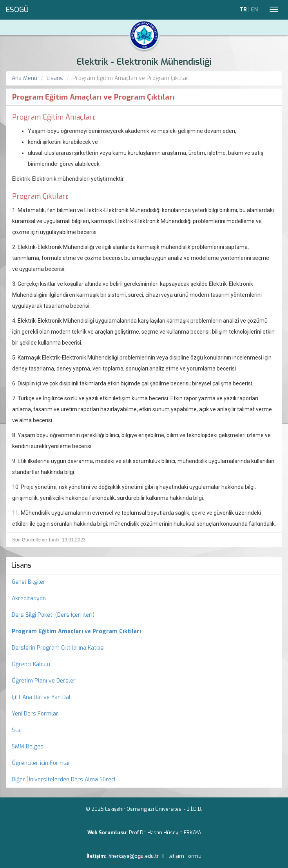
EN (254, 10)
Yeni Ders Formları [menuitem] (36, 714)
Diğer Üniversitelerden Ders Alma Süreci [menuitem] (63, 780)
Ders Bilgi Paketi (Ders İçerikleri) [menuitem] (53, 615)
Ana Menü (24, 78)
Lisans (55, 78)
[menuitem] (144, 632)
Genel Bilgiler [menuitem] (29, 582)
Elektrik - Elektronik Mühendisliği (144, 62)
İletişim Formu (184, 856)
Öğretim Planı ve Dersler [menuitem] (44, 681)
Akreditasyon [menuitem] (29, 598)
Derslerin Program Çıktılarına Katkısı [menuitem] (58, 648)
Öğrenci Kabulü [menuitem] (31, 664)
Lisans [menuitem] (21, 565)
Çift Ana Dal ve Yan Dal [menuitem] (41, 697)
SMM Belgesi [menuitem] (28, 747)
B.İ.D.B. (194, 809)
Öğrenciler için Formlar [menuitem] (41, 763)
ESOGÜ (17, 10)
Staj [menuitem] (17, 730)
